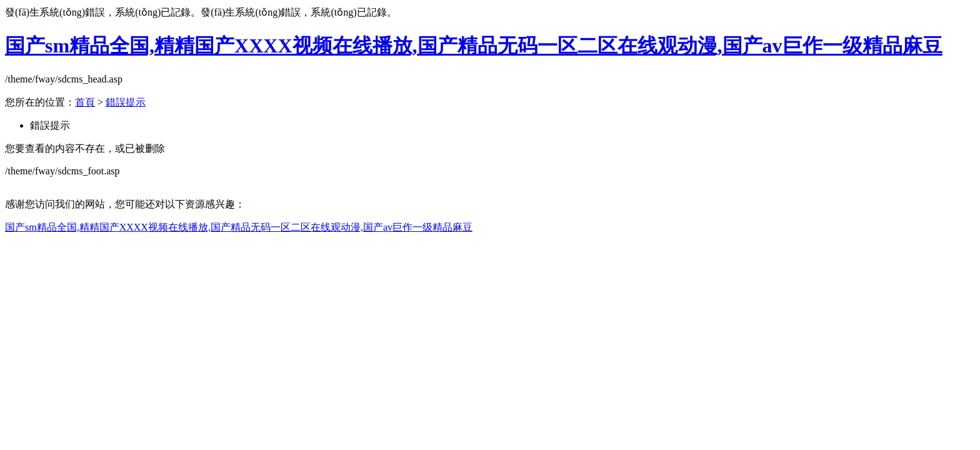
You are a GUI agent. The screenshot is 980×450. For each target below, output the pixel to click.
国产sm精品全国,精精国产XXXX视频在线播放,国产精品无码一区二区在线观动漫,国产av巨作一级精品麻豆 (474, 46)
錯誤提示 (126, 102)
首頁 (85, 102)
